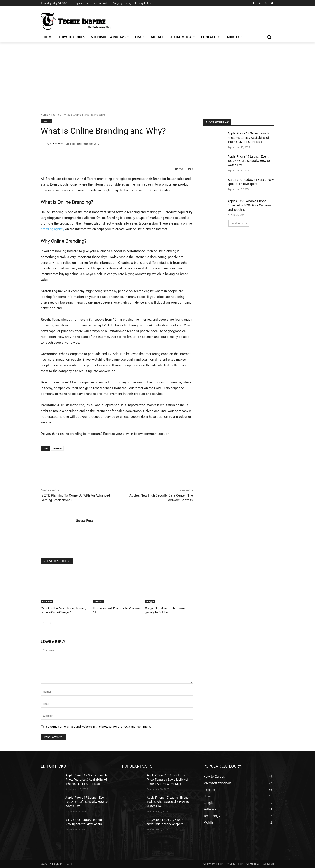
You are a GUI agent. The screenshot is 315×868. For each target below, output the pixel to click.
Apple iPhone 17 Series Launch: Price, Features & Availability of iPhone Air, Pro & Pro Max (249, 138)
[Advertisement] (157, 75)
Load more (239, 223)
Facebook (47, 601)
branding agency (52, 229)
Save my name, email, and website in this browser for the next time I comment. (99, 726)
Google (150, 601)
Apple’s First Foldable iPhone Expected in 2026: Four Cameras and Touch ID (249, 205)
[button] (269, 37)
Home (44, 115)
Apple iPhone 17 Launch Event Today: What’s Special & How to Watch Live (249, 161)
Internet (56, 115)
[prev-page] (43, 623)
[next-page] (50, 623)
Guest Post (56, 143)
